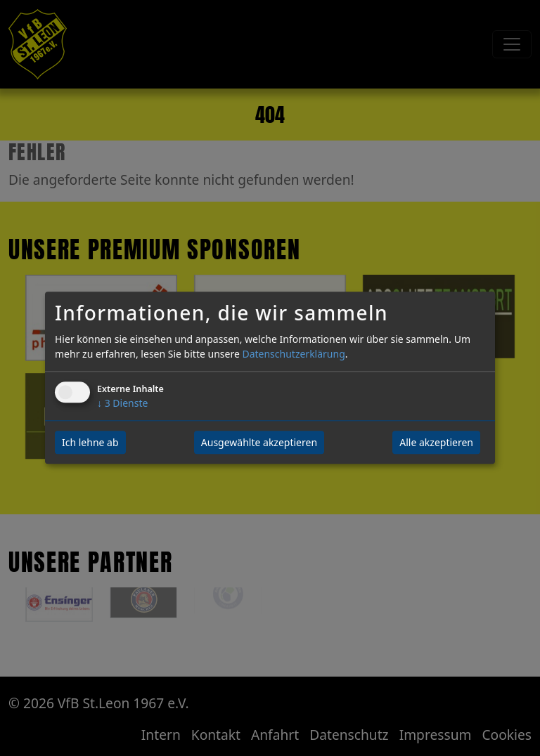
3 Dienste (122, 404)
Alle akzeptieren (436, 443)
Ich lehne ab (90, 443)
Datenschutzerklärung (293, 354)
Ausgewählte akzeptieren (259, 443)
